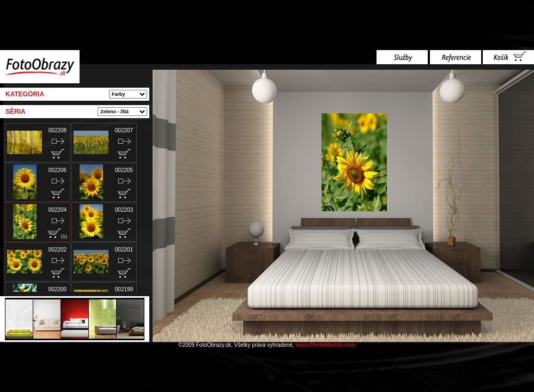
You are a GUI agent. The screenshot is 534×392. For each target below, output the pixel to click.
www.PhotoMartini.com (325, 345)
